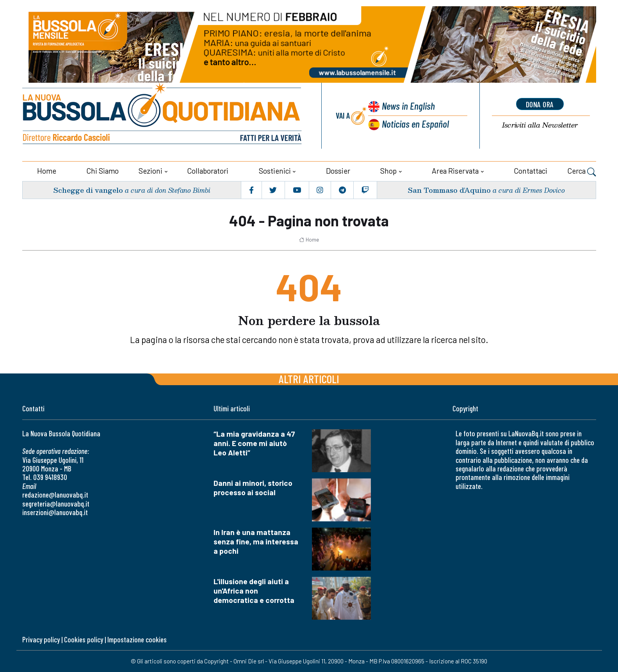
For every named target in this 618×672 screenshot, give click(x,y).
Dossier (338, 171)
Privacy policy (41, 639)
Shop (388, 171)
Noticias (415, 124)
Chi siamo (102, 171)
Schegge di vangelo (88, 190)
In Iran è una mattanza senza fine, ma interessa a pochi (256, 541)
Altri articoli (309, 379)
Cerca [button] (582, 172)
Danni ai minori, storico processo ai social (253, 488)
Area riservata (455, 171)
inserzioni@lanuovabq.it (55, 512)
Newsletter (540, 125)
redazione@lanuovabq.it (55, 495)
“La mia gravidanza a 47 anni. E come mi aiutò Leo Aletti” (254, 443)
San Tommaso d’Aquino (449, 190)
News (408, 106)
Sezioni (150, 171)
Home (47, 171)
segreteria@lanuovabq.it (56, 504)
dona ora (540, 104)
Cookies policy (84, 639)
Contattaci (531, 171)
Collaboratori (208, 171)
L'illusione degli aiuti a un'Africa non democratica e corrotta (254, 591)
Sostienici (275, 171)
